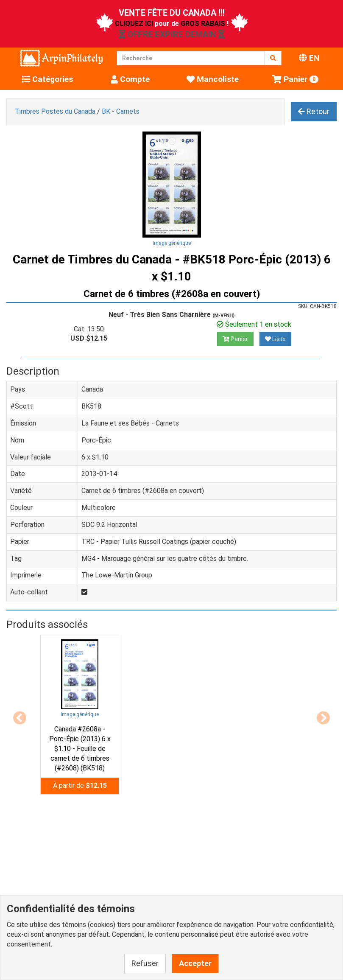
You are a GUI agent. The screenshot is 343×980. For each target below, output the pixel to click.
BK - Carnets (121, 111)
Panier (235, 339)
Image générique (172, 243)
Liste (275, 339)
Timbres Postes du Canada (55, 111)
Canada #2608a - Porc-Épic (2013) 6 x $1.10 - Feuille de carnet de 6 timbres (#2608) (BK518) (80, 748)
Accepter (195, 963)
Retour (314, 111)
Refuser (145, 963)
